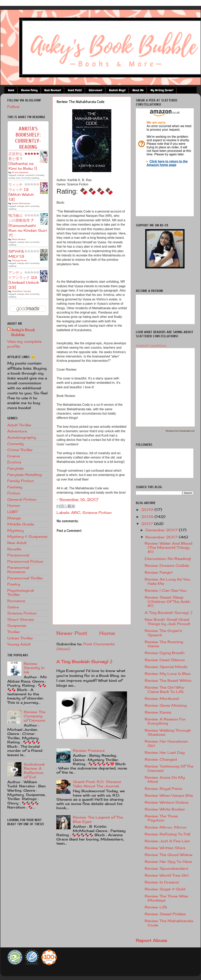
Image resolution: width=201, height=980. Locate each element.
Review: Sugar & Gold (165, 889)
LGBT (13, 512)
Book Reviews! (53, 90)
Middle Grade (21, 524)
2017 (148, 524)
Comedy (16, 444)
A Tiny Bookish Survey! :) (84, 662)
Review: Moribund (162, 698)
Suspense (17, 625)
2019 (148, 510)
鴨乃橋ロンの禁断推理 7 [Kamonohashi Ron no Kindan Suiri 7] (28, 225)
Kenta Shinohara (21, 203)
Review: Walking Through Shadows (168, 732)
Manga (14, 518)
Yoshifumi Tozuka (21, 291)
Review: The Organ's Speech (163, 633)
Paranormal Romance (18, 570)
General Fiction (22, 499)
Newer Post (72, 633)
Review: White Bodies (165, 809)
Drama (14, 456)
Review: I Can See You (166, 590)
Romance (16, 601)
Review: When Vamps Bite (169, 795)
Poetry (14, 584)
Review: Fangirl (159, 572)
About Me (138, 90)
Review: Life (156, 907)
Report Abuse (151, 940)
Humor (14, 505)
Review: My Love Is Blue (168, 674)
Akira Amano (19, 239)
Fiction (14, 493)
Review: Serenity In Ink (34, 668)
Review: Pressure (89, 750)
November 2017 (162, 537)
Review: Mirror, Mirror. (166, 827)
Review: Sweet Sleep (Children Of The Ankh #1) (167, 601)
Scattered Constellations (151, 346)
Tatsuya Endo (19, 260)
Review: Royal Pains (163, 789)
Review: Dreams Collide (167, 565)
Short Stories (21, 619)
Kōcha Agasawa (20, 172)
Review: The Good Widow (169, 855)
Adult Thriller (19, 425)
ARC (76, 512)
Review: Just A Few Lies (167, 841)
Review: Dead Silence (165, 660)
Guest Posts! (75, 90)
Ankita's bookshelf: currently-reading (28, 138)
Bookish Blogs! (117, 90)
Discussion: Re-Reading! (168, 559)
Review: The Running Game (164, 644)
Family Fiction (21, 481)
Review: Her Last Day (165, 752)
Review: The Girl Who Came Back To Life (164, 689)
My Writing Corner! (162, 90)
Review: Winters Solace (167, 802)
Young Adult (19, 644)
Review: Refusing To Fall (167, 834)
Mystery (16, 530)
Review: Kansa (158, 712)
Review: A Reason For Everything (165, 721)
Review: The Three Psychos (161, 818)
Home (11, 90)
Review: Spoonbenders (166, 868)
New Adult (17, 543)
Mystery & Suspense (27, 536)
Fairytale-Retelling (25, 475)
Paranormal (18, 555)
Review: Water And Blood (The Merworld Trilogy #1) (169, 547)
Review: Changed (161, 759)
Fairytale (15, 468)
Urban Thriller (20, 638)
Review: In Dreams (162, 882)
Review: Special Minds (166, 667)
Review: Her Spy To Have (168, 861)
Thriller (14, 632)
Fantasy (15, 487)
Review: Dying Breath (165, 653)
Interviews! (95, 90)
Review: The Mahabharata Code (169, 923)
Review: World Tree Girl (167, 875)
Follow (13, 107)
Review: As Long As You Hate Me (167, 581)
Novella (14, 549)
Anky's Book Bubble (23, 332)
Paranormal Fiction (25, 561)
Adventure (17, 431)
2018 (148, 517)
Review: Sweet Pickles (165, 914)
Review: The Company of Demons (35, 716)
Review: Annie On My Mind (165, 779)
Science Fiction (97, 512)
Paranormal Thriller (25, 578)
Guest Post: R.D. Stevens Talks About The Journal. (97, 784)
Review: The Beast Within (168, 680)
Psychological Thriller (21, 593)
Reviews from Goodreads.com (180, 431)
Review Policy (29, 90)
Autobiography (22, 437)
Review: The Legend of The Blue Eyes (98, 819)
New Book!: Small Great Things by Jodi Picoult (167, 622)
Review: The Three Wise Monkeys (166, 898)
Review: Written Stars (165, 848)
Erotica (14, 462)
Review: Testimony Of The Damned (169, 768)
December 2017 (162, 530)
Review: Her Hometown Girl (166, 743)
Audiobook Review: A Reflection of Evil (34, 771)
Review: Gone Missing (166, 705)
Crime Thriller (20, 450)
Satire (13, 607)
